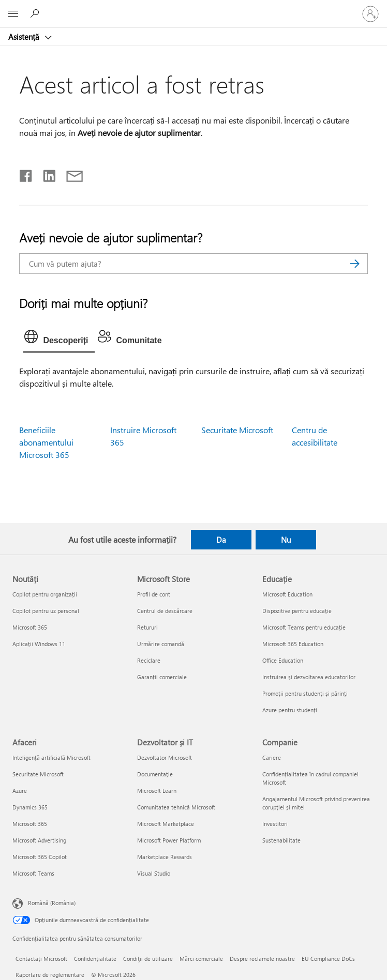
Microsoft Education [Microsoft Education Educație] (287, 594)
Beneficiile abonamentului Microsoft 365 (46, 442)
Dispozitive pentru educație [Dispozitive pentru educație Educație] (297, 611)
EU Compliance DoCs (328, 959)
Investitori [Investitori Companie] (275, 824)
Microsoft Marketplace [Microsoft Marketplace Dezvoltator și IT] (166, 824)
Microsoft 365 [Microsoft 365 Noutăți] (30, 627)
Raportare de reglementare (50, 975)
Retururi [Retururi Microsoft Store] (147, 627)
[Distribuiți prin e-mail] (70, 174)
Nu (286, 540)
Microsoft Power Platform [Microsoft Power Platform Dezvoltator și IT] (169, 840)
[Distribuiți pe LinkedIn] (45, 174)
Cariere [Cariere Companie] (272, 757)
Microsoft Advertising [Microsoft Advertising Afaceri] (39, 840)
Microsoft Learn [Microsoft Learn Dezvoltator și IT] (157, 791)
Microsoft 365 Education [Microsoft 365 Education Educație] (293, 644)
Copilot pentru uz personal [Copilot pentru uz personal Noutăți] (46, 611)
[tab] (59, 339)
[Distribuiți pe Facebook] (26, 174)
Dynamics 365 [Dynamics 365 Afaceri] (30, 807)
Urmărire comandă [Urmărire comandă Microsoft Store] (161, 644)
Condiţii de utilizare (148, 959)
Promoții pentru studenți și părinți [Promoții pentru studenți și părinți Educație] (305, 693)
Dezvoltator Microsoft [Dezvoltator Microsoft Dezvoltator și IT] (165, 757)
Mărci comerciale (201, 959)
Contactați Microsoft (41, 959)
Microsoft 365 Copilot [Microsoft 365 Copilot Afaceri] (40, 857)
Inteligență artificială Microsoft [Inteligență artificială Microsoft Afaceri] (51, 757)
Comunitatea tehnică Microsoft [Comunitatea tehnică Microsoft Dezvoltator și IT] (176, 807)
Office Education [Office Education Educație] (283, 660)
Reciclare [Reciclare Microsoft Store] (149, 660)
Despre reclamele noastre (262, 959)
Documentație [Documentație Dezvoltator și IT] (155, 774)
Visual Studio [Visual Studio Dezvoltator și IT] (154, 873)
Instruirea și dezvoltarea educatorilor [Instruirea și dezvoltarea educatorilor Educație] (309, 677)
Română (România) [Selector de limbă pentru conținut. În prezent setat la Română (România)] (52, 903)
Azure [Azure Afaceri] (20, 791)
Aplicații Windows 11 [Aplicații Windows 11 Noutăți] (39, 644)
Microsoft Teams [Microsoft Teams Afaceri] (33, 873)
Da (221, 540)
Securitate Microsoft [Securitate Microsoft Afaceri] (38, 774)
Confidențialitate (95, 959)
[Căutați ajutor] (36, 13)
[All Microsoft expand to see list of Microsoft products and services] (13, 14)
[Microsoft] (193, 8)
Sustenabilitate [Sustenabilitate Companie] (281, 840)
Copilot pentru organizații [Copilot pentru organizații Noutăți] (45, 594)
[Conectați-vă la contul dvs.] (370, 14)
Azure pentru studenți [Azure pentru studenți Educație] (290, 710)
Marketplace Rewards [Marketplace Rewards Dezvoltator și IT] (165, 857)
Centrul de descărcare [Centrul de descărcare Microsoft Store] (165, 611)
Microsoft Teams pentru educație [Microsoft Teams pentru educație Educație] (304, 627)
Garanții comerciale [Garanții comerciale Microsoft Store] (162, 677)
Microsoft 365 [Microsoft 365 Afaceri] (30, 824)
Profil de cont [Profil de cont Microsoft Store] (154, 594)
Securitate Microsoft (237, 430)
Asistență (25, 37)
